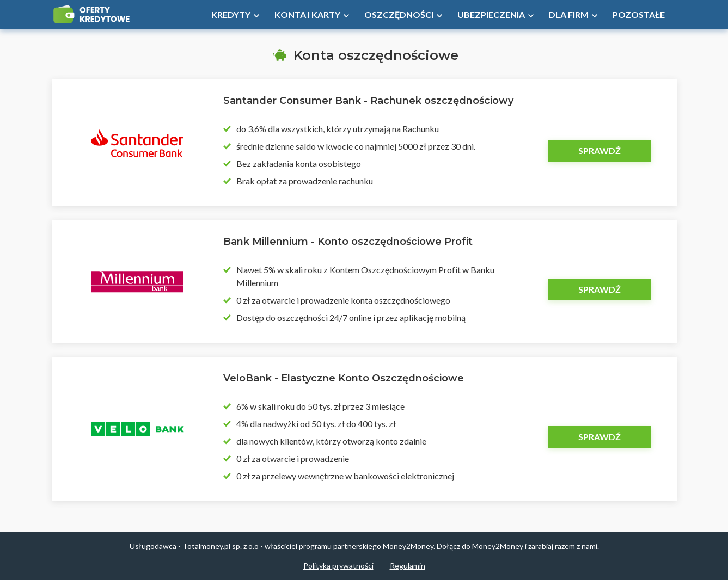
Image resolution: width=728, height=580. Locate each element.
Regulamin (408, 566)
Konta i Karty (307, 14)
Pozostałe (639, 14)
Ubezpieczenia (491, 14)
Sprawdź (599, 150)
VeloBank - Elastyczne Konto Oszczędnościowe (344, 378)
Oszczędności (399, 14)
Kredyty (231, 14)
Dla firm (569, 14)
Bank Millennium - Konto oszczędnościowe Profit (348, 242)
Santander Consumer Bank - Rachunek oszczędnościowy (368, 101)
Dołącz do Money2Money (480, 546)
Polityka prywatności (338, 566)
